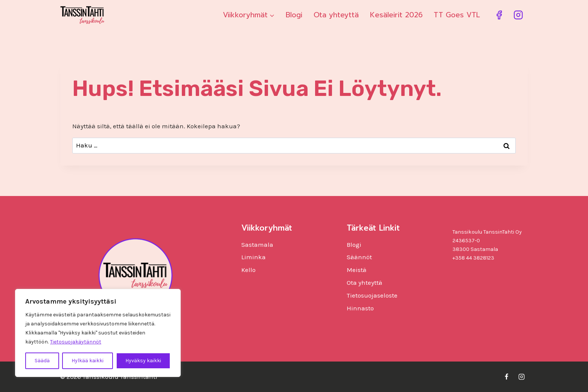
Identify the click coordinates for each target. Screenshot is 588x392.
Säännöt (359, 257)
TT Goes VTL (457, 15)
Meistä (357, 270)
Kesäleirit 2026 (396, 15)
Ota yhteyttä (336, 15)
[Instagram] (518, 15)
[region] (98, 333)
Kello (248, 270)
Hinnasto (360, 308)
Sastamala (257, 245)
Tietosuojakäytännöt (76, 342)
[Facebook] (499, 15)
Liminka (254, 257)
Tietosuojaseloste (372, 295)
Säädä (42, 361)
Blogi (294, 15)
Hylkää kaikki (88, 361)
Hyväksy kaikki (143, 361)
